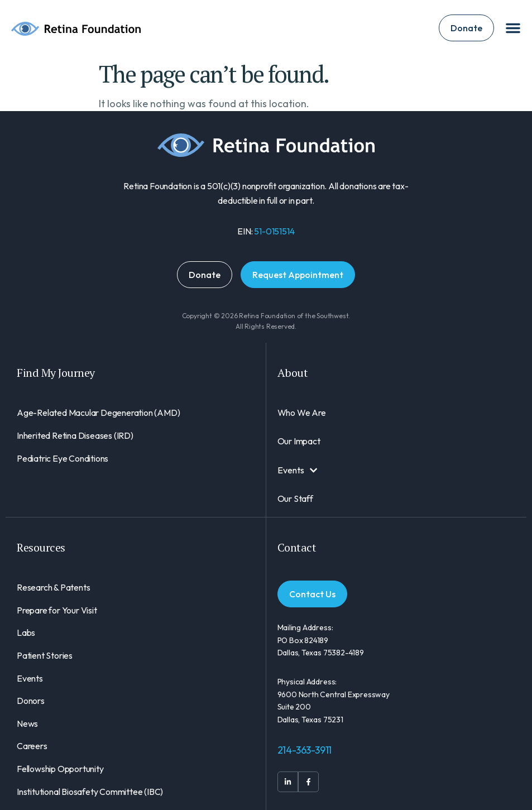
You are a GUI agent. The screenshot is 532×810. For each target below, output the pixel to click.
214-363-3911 (305, 750)
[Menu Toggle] (513, 28)
